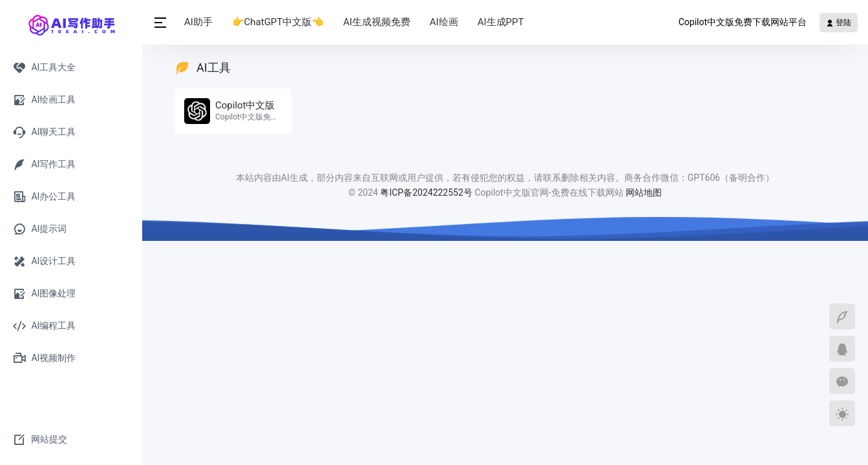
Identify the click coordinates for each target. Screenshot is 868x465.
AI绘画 (444, 22)
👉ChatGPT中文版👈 (278, 22)
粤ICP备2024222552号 (427, 192)
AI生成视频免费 (377, 22)
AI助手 (198, 22)
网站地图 (644, 192)
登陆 (839, 23)
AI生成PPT (501, 22)
